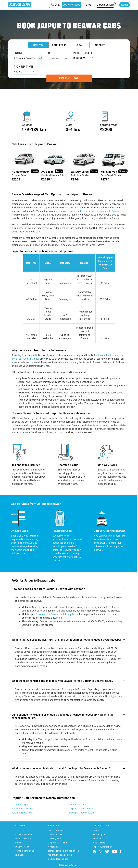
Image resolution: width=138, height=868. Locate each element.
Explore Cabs (69, 78)
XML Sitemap (99, 843)
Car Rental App (20, 805)
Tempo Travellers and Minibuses (63, 851)
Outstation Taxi (55, 835)
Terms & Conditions (25, 851)
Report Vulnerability (102, 847)
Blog (89, 5)
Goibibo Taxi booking (58, 859)
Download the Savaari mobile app (54, 614)
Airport (100, 45)
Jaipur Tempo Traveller (81, 809)
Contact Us (98, 831)
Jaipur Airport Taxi (22, 813)
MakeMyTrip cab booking (60, 855)
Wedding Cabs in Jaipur (82, 813)
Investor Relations (24, 835)
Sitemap (97, 839)
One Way (38, 45)
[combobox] (26, 71)
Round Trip (59, 45)
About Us (20, 831)
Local (79, 45)
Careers (19, 843)
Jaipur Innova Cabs (22, 809)
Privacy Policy (22, 847)
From (18, 53)
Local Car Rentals (56, 831)
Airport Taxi (53, 847)
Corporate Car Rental (58, 843)
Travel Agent (99, 835)
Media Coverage (23, 839)
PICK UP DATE (83, 53)
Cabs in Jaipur (77, 805)
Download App (105, 5)
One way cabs (55, 839)
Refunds (19, 855)
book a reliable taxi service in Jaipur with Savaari (94, 211)
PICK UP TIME (23, 67)
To (48, 53)
